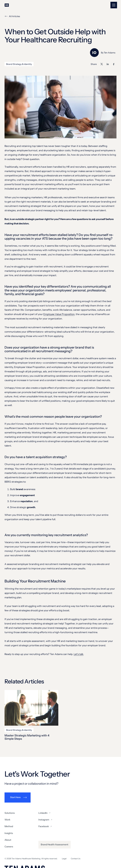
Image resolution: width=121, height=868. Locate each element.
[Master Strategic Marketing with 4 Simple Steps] (31, 708)
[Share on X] (102, 64)
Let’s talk (79, 654)
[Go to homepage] (7, 5)
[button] (114, 5)
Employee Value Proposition (59, 314)
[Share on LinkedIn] (108, 64)
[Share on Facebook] (114, 64)
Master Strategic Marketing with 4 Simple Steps (27, 737)
